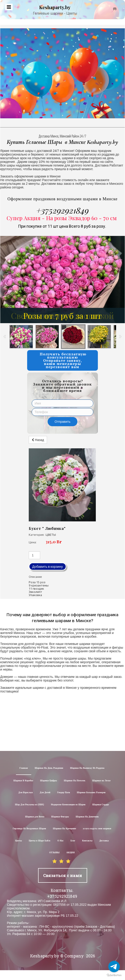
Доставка (104, 841)
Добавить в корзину (48, 567)
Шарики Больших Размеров (91, 793)
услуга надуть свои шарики (97, 829)
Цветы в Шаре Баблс (40, 841)
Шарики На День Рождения (49, 768)
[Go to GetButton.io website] (114, 975)
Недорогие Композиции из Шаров (68, 805)
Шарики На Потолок (75, 781)
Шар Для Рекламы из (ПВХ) (30, 805)
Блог (73, 841)
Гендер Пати (64, 793)
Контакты (87, 841)
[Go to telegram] (114, 967)
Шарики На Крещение (65, 829)
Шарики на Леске (101, 781)
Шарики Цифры (49, 781)
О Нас (60, 841)
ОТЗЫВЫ (54, 853)
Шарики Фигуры (60, 817)
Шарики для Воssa (35, 817)
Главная (24, 768)
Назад (38, 440)
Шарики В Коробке (23, 781)
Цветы (18, 841)
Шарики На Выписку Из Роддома (87, 768)
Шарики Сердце (101, 805)
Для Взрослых (26, 793)
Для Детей (45, 793)
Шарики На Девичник (87, 817)
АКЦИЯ (71, 853)
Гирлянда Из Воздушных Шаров (29, 829)
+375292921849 (62, 210)
